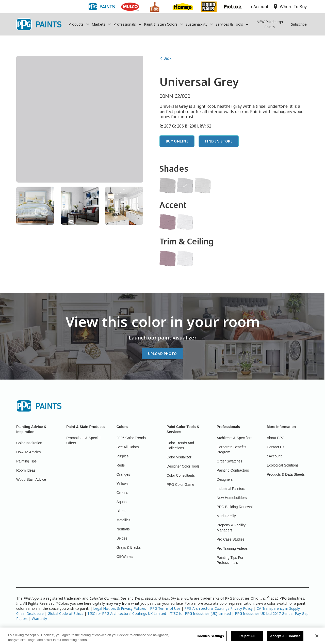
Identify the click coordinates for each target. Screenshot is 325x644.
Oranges (123, 474)
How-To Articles (28, 452)
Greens (122, 493)
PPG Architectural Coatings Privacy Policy (218, 608)
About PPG (276, 438)
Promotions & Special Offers (83, 440)
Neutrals (123, 529)
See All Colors (128, 447)
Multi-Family (226, 516)
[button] (79, 24)
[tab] (35, 206)
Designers (225, 479)
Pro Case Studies (230, 539)
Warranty (39, 619)
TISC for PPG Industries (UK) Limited (200, 613)
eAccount (274, 456)
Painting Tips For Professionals (230, 560)
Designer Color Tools (183, 466)
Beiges (122, 538)
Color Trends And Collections (180, 445)
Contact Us (276, 447)
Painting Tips (26, 461)
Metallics (123, 520)
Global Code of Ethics (66, 613)
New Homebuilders (232, 498)
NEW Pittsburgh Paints (270, 24)
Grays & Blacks (129, 547)
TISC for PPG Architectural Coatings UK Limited (127, 613)
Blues (121, 511)
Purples (123, 456)
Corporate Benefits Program (231, 450)
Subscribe (299, 24)
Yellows (123, 484)
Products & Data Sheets (286, 474)
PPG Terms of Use (165, 608)
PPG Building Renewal (235, 507)
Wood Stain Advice (31, 479)
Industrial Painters (231, 489)
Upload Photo (162, 354)
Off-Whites (125, 557)
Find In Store (219, 141)
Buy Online (177, 141)
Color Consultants (181, 475)
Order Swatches (229, 461)
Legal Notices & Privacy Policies (120, 608)
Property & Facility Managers (231, 528)
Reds (121, 465)
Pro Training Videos (232, 548)
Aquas (122, 502)
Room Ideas (26, 470)
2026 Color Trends (131, 438)
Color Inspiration (29, 443)
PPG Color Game (180, 485)
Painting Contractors (233, 470)
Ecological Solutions (283, 465)
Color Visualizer (179, 457)
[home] (39, 24)
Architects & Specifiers (234, 438)
